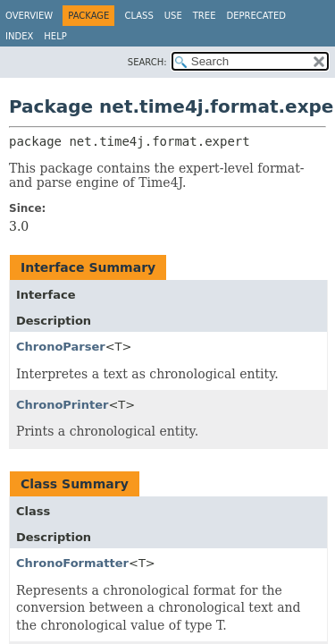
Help (55, 36)
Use (173, 16)
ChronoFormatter (72, 563)
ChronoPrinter (62, 405)
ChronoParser (61, 347)
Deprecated (256, 16)
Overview (29, 16)
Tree (205, 16)
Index (19, 36)
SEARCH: (147, 62)
